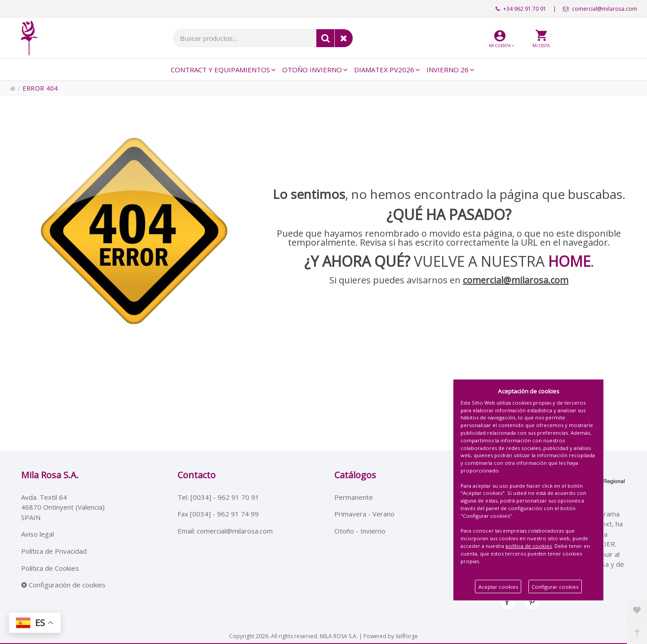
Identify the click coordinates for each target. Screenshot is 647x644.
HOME (569, 261)
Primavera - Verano (364, 515)
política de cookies (529, 546)
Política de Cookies (50, 569)
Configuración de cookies (63, 587)
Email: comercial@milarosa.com (225, 532)
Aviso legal (38, 535)
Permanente (354, 497)
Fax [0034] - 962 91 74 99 (218, 515)
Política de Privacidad (54, 552)
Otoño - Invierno (360, 532)
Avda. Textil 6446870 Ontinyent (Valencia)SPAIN (63, 507)
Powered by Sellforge (391, 635)
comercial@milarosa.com (600, 9)
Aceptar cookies (498, 587)
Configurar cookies (555, 587)
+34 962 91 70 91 (521, 9)
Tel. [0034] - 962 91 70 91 (218, 497)
